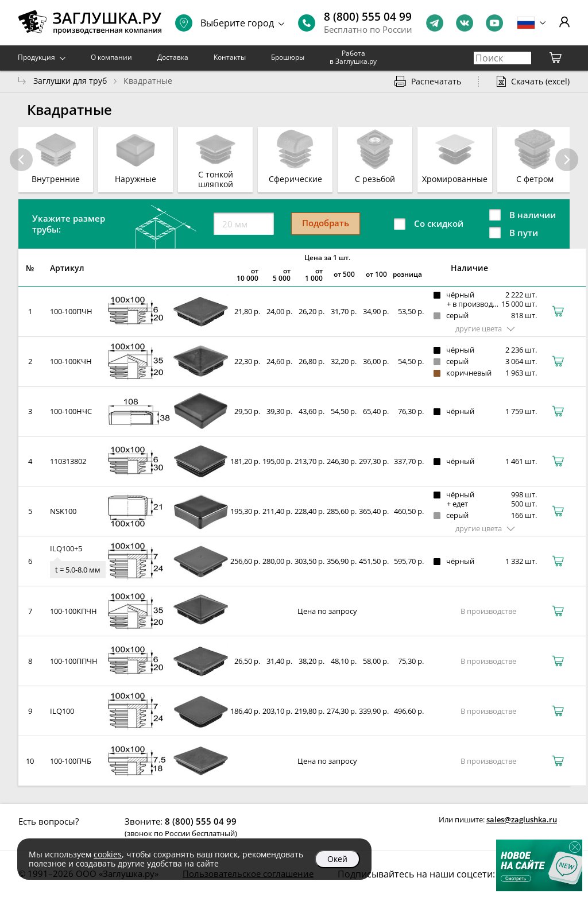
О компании (111, 57)
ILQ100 (62, 711)
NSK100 (63, 511)
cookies (108, 854)
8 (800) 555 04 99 (368, 17)
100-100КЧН (71, 361)
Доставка (173, 57)
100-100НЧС (71, 411)
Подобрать (326, 223)
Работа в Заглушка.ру (353, 57)
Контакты (230, 57)
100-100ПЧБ (71, 761)
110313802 (68, 461)
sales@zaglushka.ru (522, 819)
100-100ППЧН (74, 661)
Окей (337, 859)
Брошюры (288, 57)
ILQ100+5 (66, 548)
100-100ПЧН (71, 311)
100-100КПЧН (73, 611)
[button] (567, 160)
